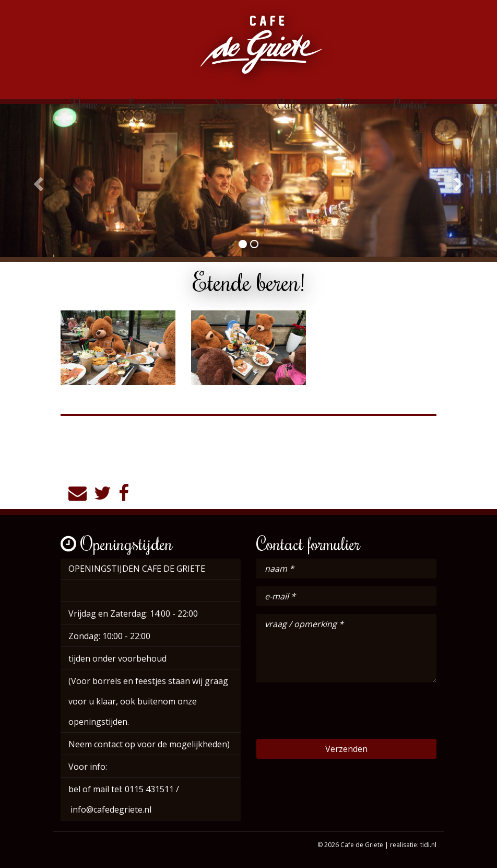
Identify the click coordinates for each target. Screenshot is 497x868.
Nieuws (231, 103)
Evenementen (156, 103)
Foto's (350, 103)
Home (84, 103)
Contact (411, 103)
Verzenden (346, 749)
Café (292, 103)
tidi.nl (428, 845)
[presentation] (336, 711)
